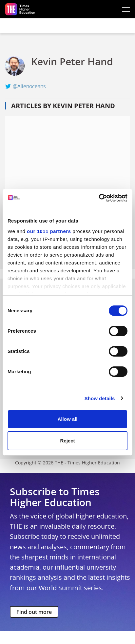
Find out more (34, 612)
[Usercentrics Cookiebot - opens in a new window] (99, 198)
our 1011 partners (49, 231)
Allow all (68, 419)
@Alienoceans (29, 86)
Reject (67, 441)
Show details (100, 398)
